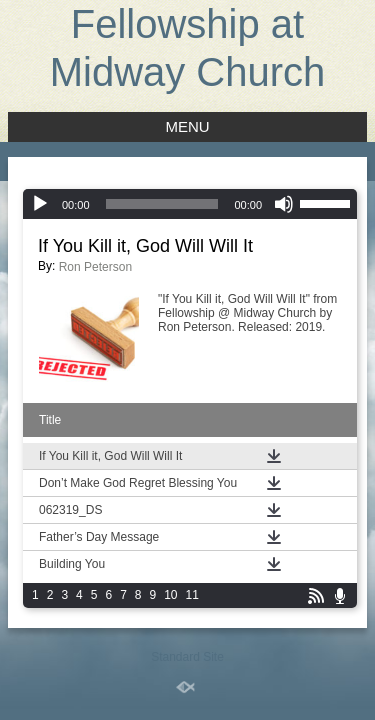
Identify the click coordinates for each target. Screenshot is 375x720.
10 (170, 595)
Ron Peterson (95, 267)
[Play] (40, 204)
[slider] (162, 204)
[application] (190, 204)
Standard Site (187, 657)
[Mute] (284, 204)
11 (192, 595)
